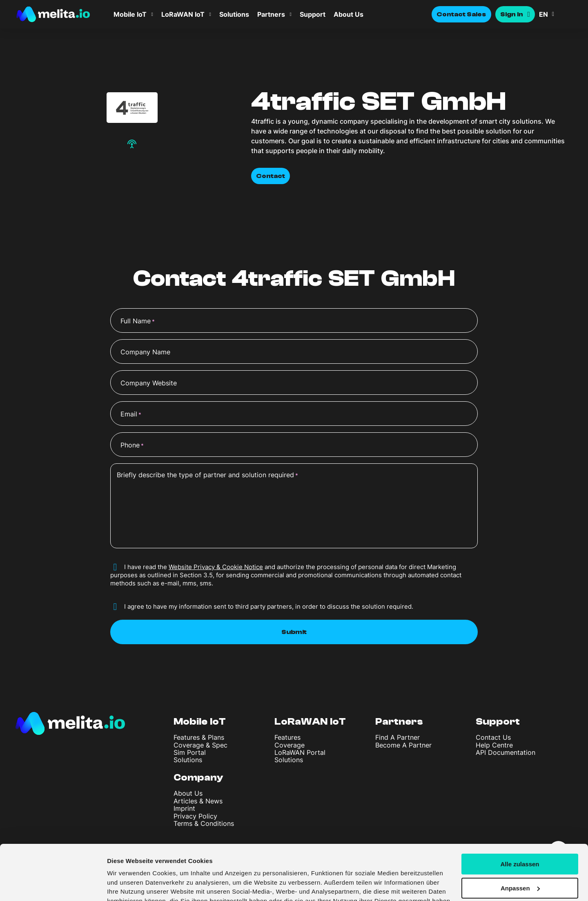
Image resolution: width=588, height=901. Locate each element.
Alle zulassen (520, 817)
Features (287, 737)
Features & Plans (199, 737)
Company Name (145, 352)
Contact (271, 176)
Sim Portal (190, 752)
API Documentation (506, 752)
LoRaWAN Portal (300, 752)
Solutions (234, 14)
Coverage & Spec (200, 745)
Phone (132, 445)
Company (198, 778)
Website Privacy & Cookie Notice (216, 567)
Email (131, 414)
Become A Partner (403, 745)
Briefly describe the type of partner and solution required (207, 475)
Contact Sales (461, 14)
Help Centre (494, 745)
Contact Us (493, 737)
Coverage (290, 745)
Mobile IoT (130, 14)
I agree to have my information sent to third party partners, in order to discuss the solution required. (269, 606)
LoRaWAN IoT (183, 14)
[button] (555, 14)
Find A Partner (398, 737)
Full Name (138, 321)
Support (313, 14)
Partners (271, 14)
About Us (349, 14)
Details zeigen (128, 885)
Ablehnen (520, 865)
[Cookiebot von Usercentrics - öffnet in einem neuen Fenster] (53, 885)
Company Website (149, 383)
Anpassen (520, 841)
